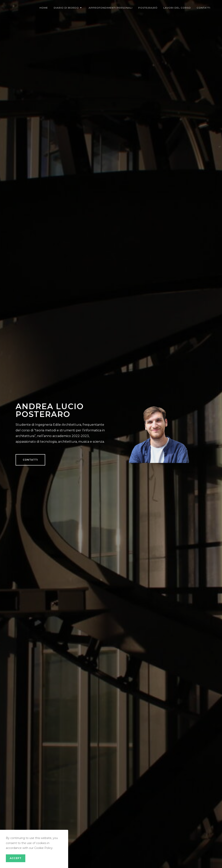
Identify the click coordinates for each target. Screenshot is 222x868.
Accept (16, 858)
